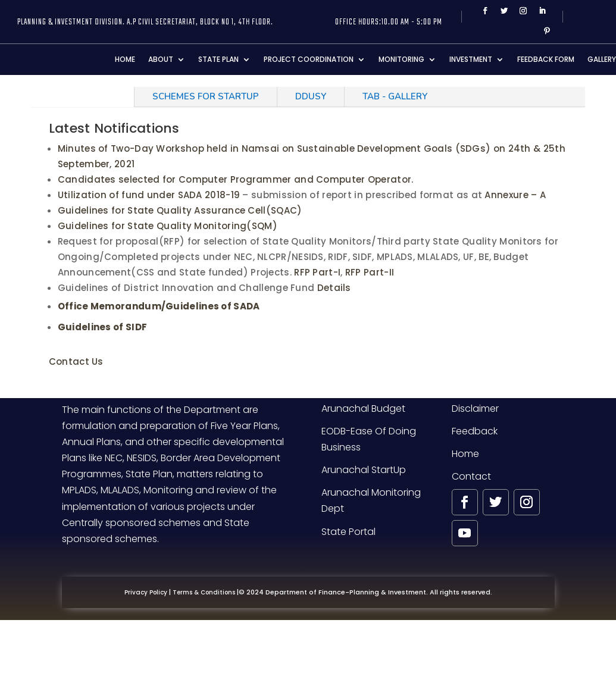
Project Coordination (309, 59)
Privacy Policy (146, 592)
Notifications (82, 96)
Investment (471, 59)
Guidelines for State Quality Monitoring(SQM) (168, 226)
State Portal (348, 532)
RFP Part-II (370, 272)
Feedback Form (546, 59)
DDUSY (311, 96)
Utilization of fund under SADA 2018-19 (149, 195)
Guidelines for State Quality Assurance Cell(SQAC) (180, 210)
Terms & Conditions (204, 592)
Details (334, 288)
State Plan (218, 59)
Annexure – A (514, 195)
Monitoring (401, 59)
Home (125, 59)
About (161, 59)
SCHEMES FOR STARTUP (206, 96)
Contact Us (76, 361)
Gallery (602, 59)
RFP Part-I (317, 272)
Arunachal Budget (363, 408)
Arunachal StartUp (364, 470)
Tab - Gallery (395, 96)
